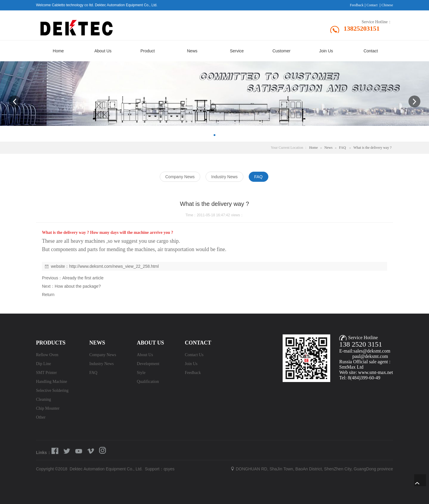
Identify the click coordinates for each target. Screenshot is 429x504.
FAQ (343, 148)
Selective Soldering (52, 390)
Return (48, 295)
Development (148, 364)
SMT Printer (46, 373)
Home (313, 148)
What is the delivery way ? (372, 148)
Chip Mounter (48, 408)
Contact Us (194, 355)
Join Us (191, 364)
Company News (103, 355)
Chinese (387, 5)
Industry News (101, 364)
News (328, 148)
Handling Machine (52, 382)
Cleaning (44, 399)
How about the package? (78, 286)
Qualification (148, 382)
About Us (145, 355)
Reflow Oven (47, 355)
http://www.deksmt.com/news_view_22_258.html (114, 266)
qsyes (169, 469)
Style (141, 373)
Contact (372, 5)
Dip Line (43, 364)
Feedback (357, 5)
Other (41, 417)
